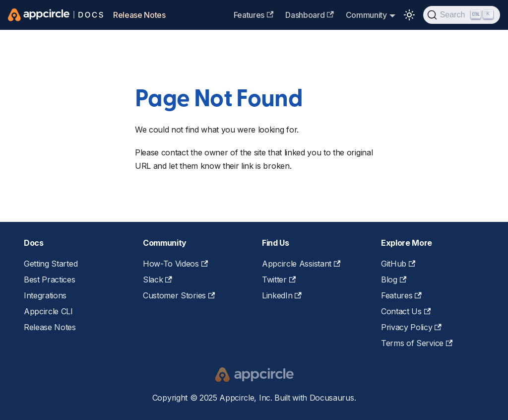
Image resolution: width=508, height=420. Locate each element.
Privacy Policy (411, 327)
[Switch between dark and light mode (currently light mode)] (409, 15)
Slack (158, 280)
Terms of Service (417, 343)
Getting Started (51, 264)
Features (254, 15)
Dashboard (309, 15)
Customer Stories (179, 295)
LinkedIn (282, 295)
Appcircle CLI (48, 311)
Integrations (45, 295)
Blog (394, 280)
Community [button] (366, 15)
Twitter (279, 280)
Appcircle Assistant (301, 264)
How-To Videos (175, 264)
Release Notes (139, 15)
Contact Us (406, 311)
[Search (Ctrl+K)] (462, 15)
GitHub (398, 264)
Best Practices (50, 280)
